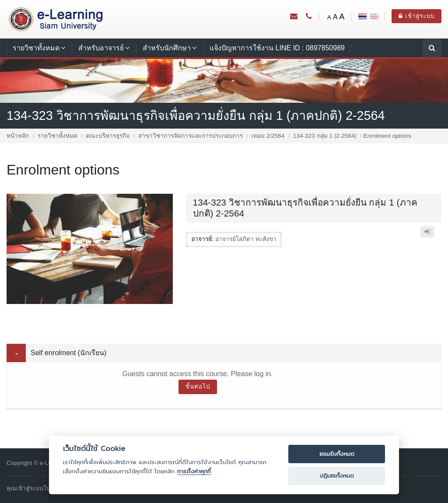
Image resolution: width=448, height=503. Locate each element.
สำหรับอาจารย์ (101, 48)
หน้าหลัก (18, 136)
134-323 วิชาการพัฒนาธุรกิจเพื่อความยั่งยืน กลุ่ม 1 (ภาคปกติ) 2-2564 (196, 115)
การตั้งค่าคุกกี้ (194, 471)
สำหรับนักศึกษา (167, 48)
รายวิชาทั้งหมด (36, 48)
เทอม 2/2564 (268, 136)
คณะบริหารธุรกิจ (108, 136)
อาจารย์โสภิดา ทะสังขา (246, 239)
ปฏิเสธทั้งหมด (337, 476)
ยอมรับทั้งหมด (337, 454)
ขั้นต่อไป (198, 386)
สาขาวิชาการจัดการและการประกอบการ (191, 136)
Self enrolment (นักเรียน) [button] (68, 353)
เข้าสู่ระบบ (416, 16)
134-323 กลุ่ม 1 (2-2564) (325, 136)
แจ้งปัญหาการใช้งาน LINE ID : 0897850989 (277, 48)
